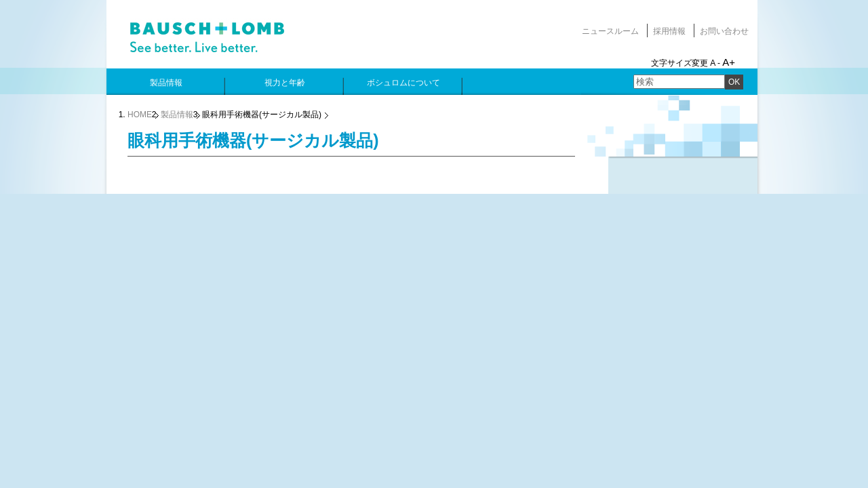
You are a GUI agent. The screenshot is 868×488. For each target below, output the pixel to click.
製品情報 (177, 115)
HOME (140, 115)
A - (715, 63)
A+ (729, 62)
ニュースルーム (610, 31)
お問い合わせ (724, 31)
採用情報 (669, 31)
